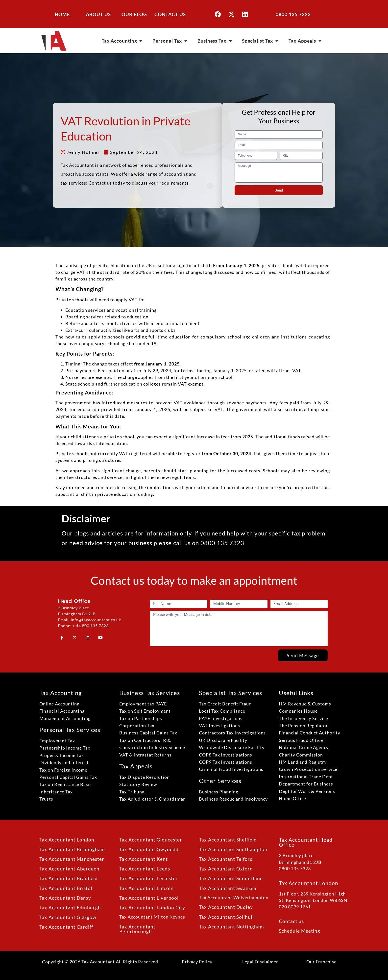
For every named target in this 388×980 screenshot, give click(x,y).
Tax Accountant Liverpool (149, 898)
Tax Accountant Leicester (149, 878)
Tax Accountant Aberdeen (69, 869)
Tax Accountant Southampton (233, 849)
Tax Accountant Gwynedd (149, 849)
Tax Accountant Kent (144, 859)
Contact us (291, 921)
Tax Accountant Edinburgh (70, 908)
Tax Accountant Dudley (226, 907)
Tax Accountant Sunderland (231, 878)
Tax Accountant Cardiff (66, 927)
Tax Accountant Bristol (66, 888)
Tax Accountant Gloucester (151, 840)
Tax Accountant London (67, 840)
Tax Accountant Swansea (228, 888)
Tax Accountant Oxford (226, 869)
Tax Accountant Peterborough (137, 929)
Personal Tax (170, 41)
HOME (62, 14)
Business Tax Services (150, 693)
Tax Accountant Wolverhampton (234, 898)
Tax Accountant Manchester (72, 859)
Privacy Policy (197, 962)
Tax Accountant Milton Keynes (152, 917)
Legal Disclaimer (260, 962)
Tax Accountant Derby (65, 898)
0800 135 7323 (293, 14)
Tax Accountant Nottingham (231, 927)
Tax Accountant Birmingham (72, 849)
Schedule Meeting (300, 931)
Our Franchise (321, 962)
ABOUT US (98, 14)
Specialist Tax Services (230, 693)
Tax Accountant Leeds (145, 869)
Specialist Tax (260, 41)
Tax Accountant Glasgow (68, 917)
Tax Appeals (305, 41)
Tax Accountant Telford (226, 859)
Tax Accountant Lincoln (146, 888)
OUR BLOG (134, 14)
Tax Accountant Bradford (69, 878)
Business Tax (215, 41)
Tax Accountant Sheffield (228, 840)
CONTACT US (170, 14)
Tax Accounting (122, 41)
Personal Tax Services (70, 730)
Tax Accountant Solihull (226, 917)
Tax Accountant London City (152, 908)
